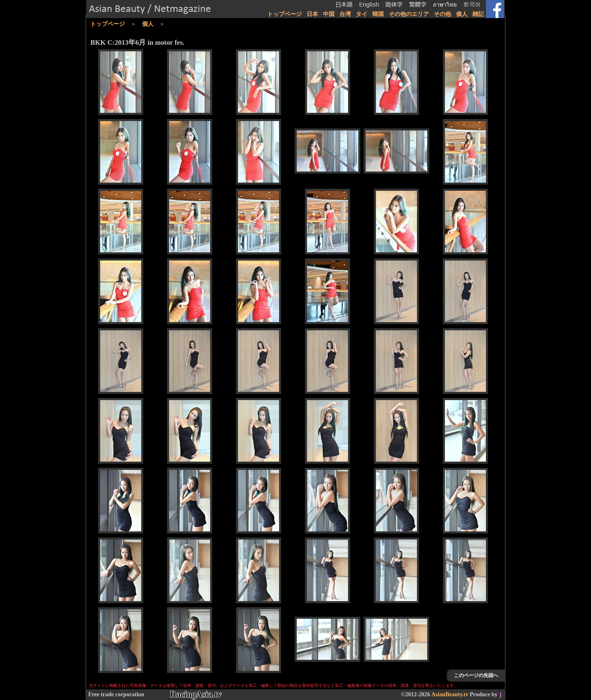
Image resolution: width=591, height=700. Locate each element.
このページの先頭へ (476, 675)
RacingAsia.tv (196, 694)
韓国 (378, 14)
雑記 (478, 14)
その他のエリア (409, 14)
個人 (462, 14)
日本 (312, 14)
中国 (329, 14)
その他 (442, 14)
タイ (362, 14)
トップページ (284, 14)
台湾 (345, 14)
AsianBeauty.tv (450, 694)
